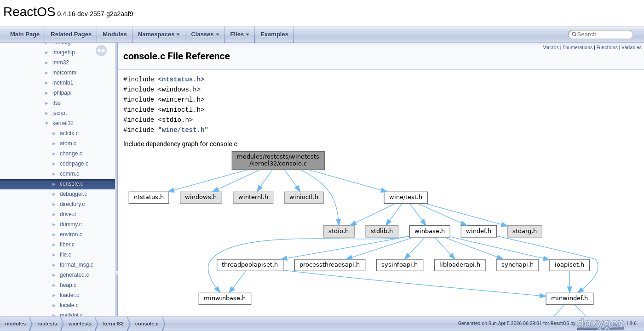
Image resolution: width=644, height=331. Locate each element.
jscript (60, 113)
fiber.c (67, 245)
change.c (71, 154)
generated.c (74, 275)
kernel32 (63, 123)
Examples (274, 34)
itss (57, 103)
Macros (551, 48)
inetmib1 (63, 83)
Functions (607, 48)
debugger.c (73, 194)
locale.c (69, 305)
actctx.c (69, 133)
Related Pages (71, 34)
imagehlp (64, 52)
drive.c (68, 214)
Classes (205, 34)
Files (240, 34)
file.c (66, 255)
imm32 (61, 63)
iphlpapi (62, 93)
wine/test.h (183, 130)
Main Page (25, 34)
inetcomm (64, 73)
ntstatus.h (181, 79)
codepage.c (74, 164)
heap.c (68, 285)
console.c (72, 184)
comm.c (69, 174)
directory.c (72, 204)
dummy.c (71, 224)
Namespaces (159, 34)
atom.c (68, 143)
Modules (115, 34)
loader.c (69, 295)
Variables (632, 48)
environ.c (71, 234)
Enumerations (578, 48)
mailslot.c (71, 315)
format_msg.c (77, 265)
